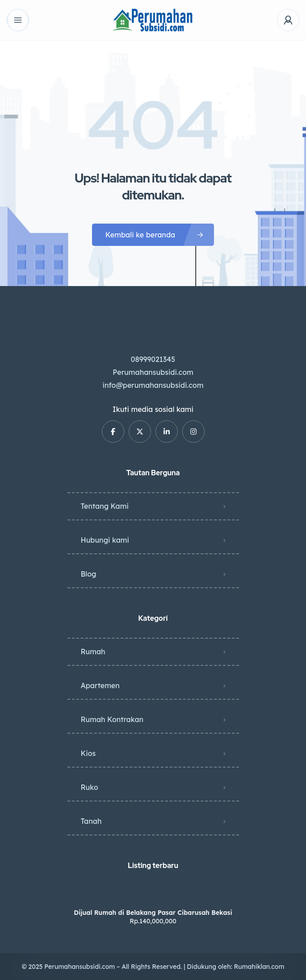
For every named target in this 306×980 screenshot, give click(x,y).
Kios (88, 753)
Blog (89, 574)
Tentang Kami (105, 506)
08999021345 (153, 359)
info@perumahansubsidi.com (153, 385)
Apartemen (100, 685)
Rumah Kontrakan (112, 719)
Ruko (90, 787)
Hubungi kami (105, 540)
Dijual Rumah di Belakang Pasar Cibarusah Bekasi (153, 913)
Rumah (93, 652)
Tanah (91, 821)
